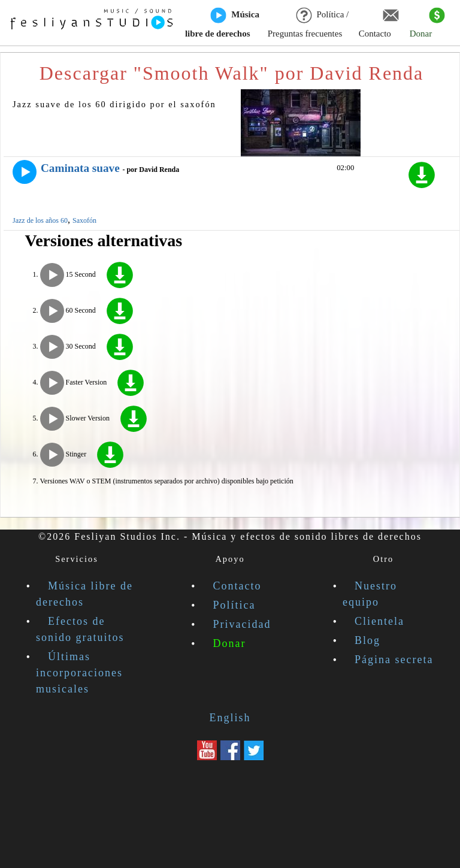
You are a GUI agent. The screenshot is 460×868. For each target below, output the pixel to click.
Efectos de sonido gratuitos (80, 629)
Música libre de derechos (222, 23)
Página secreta (394, 660)
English (230, 718)
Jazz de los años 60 (40, 220)
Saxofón (84, 220)
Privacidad (242, 624)
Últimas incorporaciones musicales (79, 673)
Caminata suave (80, 168)
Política (234, 605)
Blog (367, 640)
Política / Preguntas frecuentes (308, 23)
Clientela (379, 621)
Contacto (379, 23)
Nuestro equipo (370, 594)
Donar (427, 23)
